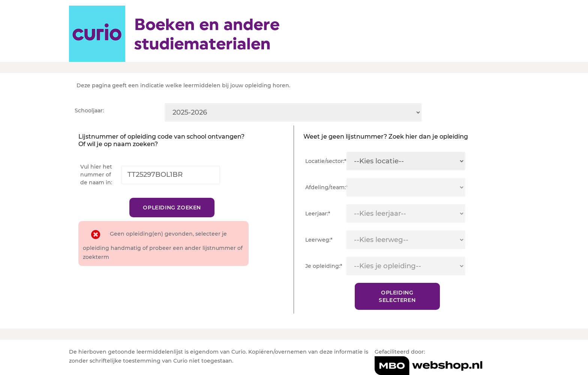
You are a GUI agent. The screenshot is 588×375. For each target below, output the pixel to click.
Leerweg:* (319, 240)
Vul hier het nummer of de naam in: (96, 175)
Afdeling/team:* (326, 187)
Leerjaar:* (318, 214)
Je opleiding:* (324, 266)
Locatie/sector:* (326, 161)
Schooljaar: (89, 111)
